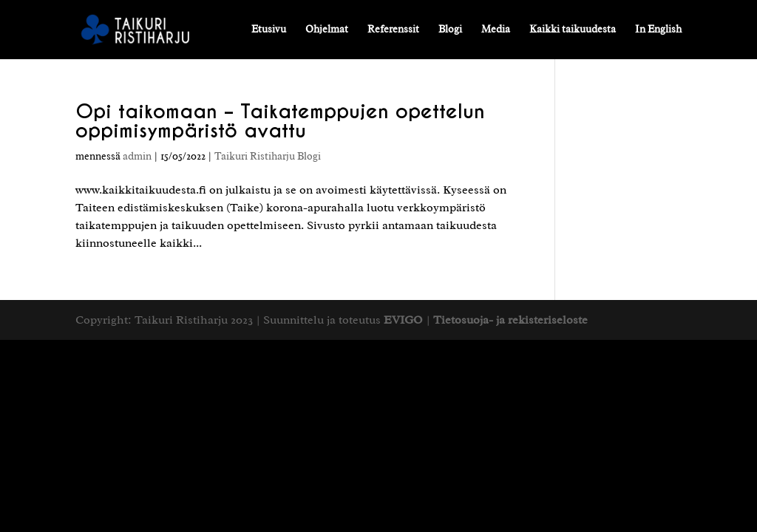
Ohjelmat (327, 30)
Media (496, 30)
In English (658, 30)
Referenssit (393, 30)
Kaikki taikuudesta (573, 30)
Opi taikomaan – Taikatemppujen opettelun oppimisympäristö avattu (280, 121)
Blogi (450, 30)
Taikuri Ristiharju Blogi (268, 156)
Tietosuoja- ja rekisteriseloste (510, 320)
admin (137, 156)
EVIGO (403, 320)
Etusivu (269, 30)
